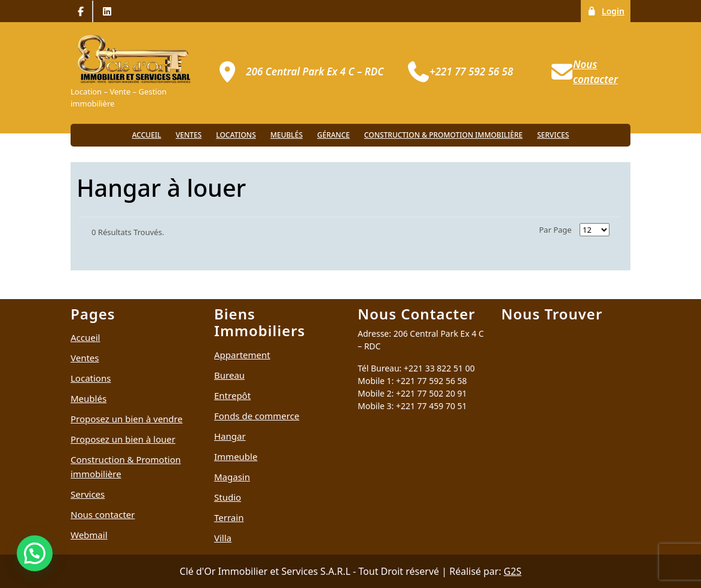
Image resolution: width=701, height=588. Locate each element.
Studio (228, 497)
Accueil (147, 135)
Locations (236, 135)
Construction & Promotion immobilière (444, 135)
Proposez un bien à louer (123, 439)
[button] (35, 553)
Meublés (287, 135)
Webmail (89, 535)
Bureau (229, 375)
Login (609, 10)
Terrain (229, 517)
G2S (513, 571)
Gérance (333, 135)
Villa (223, 538)
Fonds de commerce (257, 416)
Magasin (232, 477)
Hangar (230, 436)
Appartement (242, 355)
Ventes (189, 135)
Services (553, 135)
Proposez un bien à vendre (127, 419)
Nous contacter (103, 514)
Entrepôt (232, 395)
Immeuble (236, 456)
